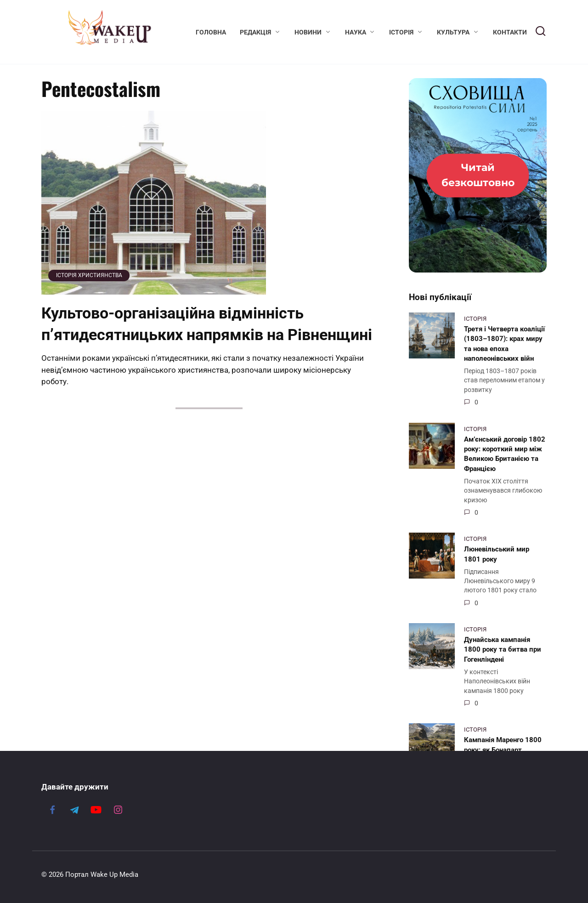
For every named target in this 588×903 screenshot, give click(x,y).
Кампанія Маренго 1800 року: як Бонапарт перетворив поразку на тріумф (503, 755)
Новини (308, 32)
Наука (356, 32)
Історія (401, 32)
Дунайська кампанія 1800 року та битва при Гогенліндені (503, 650)
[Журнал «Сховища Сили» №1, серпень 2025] (478, 175)
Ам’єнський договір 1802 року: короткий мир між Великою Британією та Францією (505, 454)
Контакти (510, 32)
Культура (453, 32)
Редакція (255, 32)
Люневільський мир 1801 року (497, 554)
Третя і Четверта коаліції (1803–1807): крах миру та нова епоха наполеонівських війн (504, 343)
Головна (211, 32)
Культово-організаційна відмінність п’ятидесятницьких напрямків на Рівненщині (207, 324)
